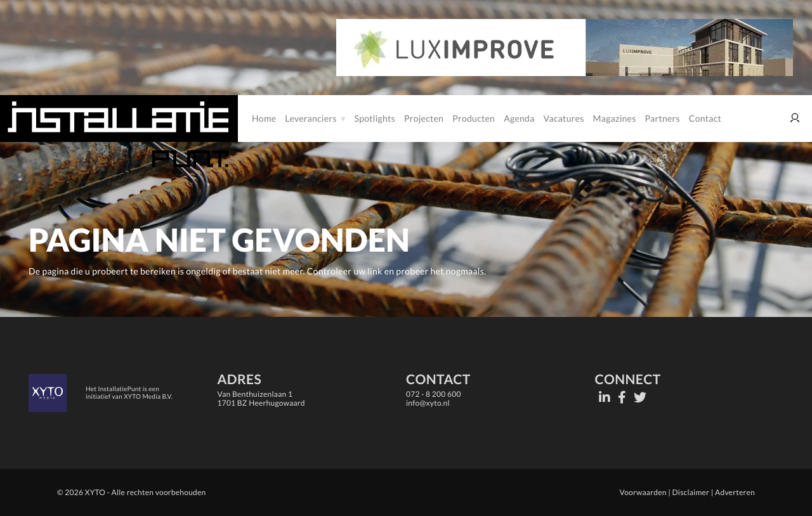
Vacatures (564, 118)
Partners (663, 118)
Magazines (615, 118)
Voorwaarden (643, 492)
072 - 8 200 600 (434, 394)
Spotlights (375, 118)
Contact (705, 118)
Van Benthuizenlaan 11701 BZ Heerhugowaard (261, 398)
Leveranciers (311, 118)
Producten (474, 118)
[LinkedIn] (605, 397)
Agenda (519, 118)
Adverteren (735, 492)
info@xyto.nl (428, 403)
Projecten (424, 118)
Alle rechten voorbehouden (159, 492)
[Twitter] (640, 397)
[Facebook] (622, 397)
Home (264, 118)
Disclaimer (691, 492)
